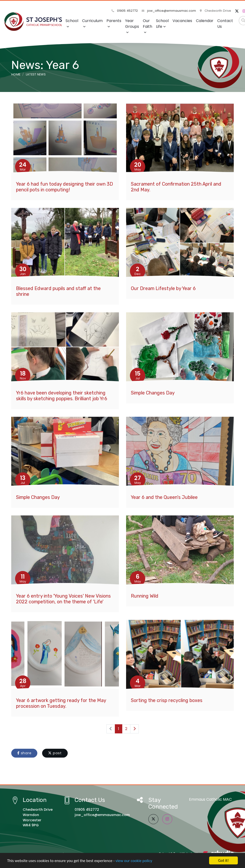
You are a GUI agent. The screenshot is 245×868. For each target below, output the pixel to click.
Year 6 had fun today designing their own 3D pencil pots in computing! (64, 187)
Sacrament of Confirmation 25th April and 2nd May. (176, 187)
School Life (162, 24)
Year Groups (132, 26)
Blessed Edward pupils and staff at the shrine (58, 291)
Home (16, 74)
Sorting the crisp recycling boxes (167, 700)
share (24, 753)
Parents (114, 23)
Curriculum (92, 23)
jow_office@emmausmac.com (169, 11)
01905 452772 (125, 11)
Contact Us (225, 24)
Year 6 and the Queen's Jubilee (164, 497)
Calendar (205, 21)
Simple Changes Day (153, 393)
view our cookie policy (134, 861)
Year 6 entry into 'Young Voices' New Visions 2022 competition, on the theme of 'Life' (63, 599)
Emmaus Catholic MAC (210, 799)
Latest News (36, 74)
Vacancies (182, 21)
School (72, 23)
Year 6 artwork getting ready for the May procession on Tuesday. (61, 703)
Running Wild (145, 596)
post (55, 753)
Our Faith (148, 26)
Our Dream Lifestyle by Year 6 (163, 288)
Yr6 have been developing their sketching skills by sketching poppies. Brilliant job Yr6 (62, 396)
